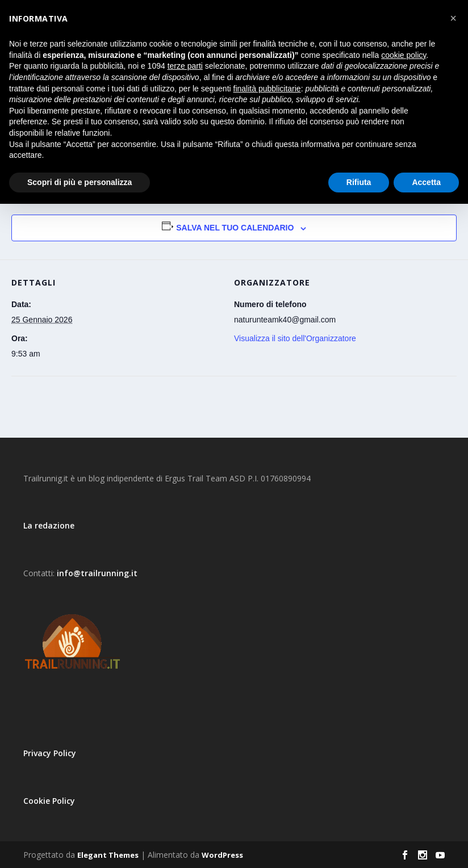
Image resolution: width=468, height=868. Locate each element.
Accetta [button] (426, 182)
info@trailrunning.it (97, 573)
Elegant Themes (108, 855)
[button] (453, 18)
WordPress (222, 855)
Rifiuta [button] (359, 182)
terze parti (185, 66)
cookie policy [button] (404, 55)
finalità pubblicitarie (267, 89)
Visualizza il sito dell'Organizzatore (295, 338)
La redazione (49, 525)
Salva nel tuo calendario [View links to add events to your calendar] (235, 228)
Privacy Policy (50, 753)
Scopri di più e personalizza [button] (80, 182)
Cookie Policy (49, 801)
